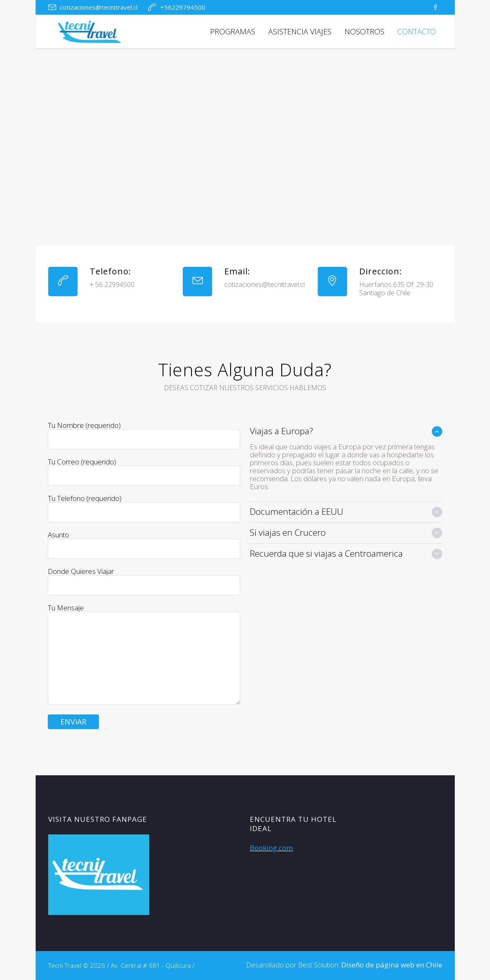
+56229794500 (183, 7)
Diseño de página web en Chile (392, 965)
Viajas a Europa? (281, 431)
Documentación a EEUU (297, 511)
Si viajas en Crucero (288, 532)
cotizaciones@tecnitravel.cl (99, 7)
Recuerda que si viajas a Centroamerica (326, 553)
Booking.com (271, 848)
